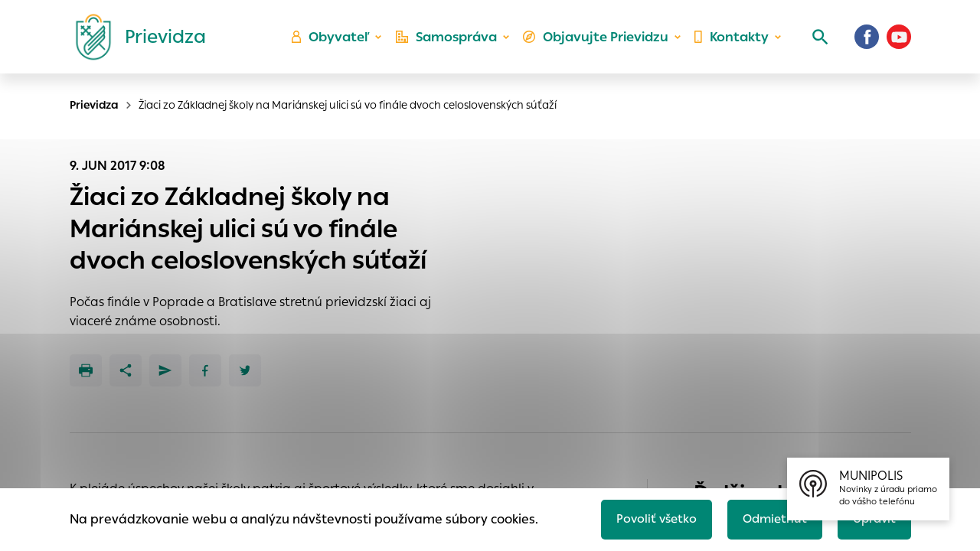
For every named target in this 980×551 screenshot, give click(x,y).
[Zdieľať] (126, 370)
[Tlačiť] (86, 370)
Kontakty (730, 42)
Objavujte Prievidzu (598, 42)
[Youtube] (899, 42)
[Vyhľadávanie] (816, 42)
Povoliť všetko (648, 518)
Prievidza (94, 105)
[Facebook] (867, 42)
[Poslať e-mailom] (165, 370)
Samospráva (452, 42)
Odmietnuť (769, 518)
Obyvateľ (338, 42)
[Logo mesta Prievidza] (135, 42)
